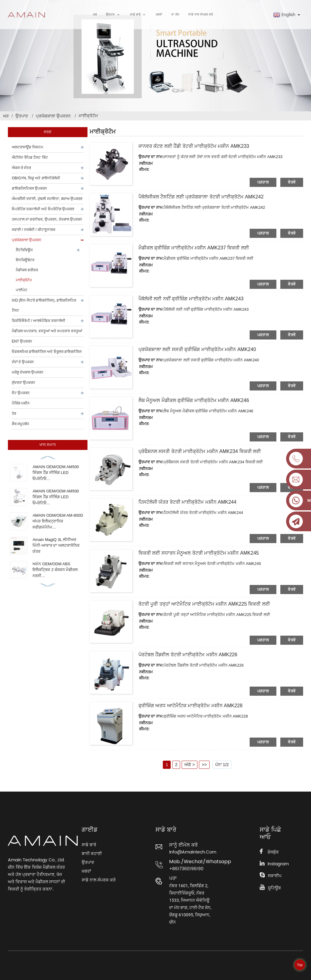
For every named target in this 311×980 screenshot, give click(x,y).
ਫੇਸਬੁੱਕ (273, 852)
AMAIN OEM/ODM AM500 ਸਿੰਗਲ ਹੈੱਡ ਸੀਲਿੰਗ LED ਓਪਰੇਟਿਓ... (56, 473)
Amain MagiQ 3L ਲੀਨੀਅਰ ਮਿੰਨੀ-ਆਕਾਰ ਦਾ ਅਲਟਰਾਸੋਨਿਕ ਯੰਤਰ (56, 546)
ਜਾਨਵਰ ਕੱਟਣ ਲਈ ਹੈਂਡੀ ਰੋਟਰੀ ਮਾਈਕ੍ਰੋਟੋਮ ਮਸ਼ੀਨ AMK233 (194, 146)
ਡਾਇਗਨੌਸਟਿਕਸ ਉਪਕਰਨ (29, 188)
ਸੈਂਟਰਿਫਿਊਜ (24, 250)
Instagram (278, 864)
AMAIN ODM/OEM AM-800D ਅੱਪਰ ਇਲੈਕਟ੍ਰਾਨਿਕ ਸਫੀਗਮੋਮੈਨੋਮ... (58, 521)
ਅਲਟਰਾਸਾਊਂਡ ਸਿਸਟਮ (27, 147)
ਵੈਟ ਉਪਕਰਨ (21, 393)
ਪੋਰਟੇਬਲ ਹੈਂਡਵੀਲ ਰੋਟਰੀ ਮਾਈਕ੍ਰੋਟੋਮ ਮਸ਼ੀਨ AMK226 (188, 655)
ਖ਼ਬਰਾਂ (159, 15)
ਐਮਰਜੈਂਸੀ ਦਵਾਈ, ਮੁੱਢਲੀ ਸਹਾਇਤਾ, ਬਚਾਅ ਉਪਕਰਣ (47, 199)
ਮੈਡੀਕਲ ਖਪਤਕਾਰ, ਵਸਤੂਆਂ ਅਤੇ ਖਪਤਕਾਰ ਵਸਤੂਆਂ (47, 331)
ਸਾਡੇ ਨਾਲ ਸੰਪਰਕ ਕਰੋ (201, 15)
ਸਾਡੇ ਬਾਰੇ (138, 15)
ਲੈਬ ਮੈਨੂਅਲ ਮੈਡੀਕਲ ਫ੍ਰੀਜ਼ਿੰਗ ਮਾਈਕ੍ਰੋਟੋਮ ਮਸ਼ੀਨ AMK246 (194, 400)
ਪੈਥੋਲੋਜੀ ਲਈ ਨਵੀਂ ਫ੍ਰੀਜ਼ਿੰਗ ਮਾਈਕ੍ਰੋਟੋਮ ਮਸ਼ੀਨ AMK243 (191, 299)
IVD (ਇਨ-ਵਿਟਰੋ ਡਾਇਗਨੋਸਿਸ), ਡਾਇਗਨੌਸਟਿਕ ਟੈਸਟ (44, 305)
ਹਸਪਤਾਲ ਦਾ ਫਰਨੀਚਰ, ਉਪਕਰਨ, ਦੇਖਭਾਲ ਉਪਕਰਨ (47, 219)
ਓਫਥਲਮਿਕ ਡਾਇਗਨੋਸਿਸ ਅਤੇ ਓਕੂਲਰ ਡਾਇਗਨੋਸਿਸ (47, 352)
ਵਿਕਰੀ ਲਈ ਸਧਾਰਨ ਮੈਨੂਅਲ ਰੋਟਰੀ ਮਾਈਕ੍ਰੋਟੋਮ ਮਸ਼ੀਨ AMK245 (199, 553)
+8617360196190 (186, 869)
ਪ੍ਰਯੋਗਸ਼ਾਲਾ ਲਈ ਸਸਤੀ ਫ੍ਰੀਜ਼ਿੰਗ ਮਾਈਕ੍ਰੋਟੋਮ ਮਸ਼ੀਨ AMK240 (197, 349)
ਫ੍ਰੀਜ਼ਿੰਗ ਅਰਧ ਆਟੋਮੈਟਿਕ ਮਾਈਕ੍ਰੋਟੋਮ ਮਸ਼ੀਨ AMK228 (191, 706)
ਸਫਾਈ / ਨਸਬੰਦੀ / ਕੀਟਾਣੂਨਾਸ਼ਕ (34, 230)
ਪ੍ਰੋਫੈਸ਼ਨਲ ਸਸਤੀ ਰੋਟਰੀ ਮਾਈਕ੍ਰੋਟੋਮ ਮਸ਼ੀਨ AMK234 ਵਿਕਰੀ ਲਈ (200, 451)
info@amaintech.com (192, 852)
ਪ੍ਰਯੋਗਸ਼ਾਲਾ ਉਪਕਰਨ (53, 116)
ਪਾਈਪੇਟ (22, 290)
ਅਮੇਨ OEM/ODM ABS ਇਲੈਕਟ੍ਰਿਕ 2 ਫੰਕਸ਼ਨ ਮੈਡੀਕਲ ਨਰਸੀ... (55, 570)
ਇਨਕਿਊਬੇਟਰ (25, 260)
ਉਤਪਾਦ (113, 15)
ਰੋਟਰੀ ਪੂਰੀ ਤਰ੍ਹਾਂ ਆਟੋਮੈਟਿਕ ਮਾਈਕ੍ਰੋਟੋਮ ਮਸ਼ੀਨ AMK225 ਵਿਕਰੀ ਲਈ (204, 604)
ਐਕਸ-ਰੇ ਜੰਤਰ (21, 168)
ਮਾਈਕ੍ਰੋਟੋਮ (88, 116)
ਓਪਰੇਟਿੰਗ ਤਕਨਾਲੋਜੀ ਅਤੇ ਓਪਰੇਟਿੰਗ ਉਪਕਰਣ (43, 209)
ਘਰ (95, 15)
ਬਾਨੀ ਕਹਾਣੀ (92, 854)
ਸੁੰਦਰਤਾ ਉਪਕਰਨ (24, 383)
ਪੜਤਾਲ (263, 182)
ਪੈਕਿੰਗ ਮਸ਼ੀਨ (21, 403)
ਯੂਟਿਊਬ (274, 888)
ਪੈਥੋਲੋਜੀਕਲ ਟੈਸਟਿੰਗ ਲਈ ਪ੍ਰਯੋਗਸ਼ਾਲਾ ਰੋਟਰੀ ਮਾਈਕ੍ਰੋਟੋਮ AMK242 (201, 197)
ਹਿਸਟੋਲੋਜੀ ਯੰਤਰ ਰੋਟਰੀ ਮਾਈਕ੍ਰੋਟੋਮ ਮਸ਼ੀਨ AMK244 (188, 502)
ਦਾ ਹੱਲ (175, 15)
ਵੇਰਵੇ (292, 182)
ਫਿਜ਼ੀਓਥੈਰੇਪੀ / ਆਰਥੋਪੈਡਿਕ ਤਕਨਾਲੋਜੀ (39, 321)
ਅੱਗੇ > (190, 765)
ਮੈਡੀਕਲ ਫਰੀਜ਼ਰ (27, 270)
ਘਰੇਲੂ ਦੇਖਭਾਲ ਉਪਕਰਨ (28, 372)
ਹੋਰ (14, 414)
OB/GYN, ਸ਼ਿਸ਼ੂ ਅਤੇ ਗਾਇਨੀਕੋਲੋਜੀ (36, 178)
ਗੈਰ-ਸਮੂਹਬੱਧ (21, 424)
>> (204, 765)
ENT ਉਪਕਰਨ (22, 341)
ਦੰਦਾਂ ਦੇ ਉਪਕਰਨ (23, 362)
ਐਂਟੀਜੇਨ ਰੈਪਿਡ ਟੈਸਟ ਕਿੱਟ (30, 157)
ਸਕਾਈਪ (275, 876)
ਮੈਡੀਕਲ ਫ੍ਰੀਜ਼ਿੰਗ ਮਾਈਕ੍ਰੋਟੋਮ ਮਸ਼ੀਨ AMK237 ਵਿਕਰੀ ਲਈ (194, 248)
